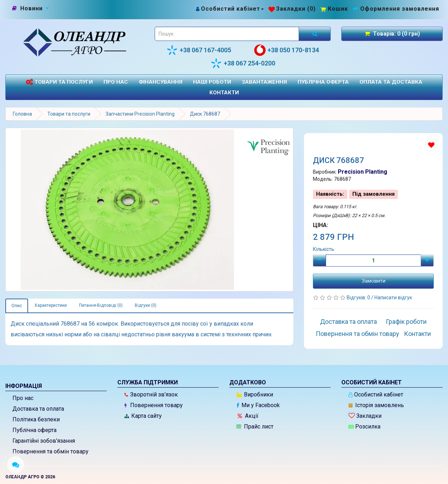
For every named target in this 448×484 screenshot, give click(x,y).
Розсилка (364, 427)
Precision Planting (362, 172)
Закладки (365, 416)
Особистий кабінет (376, 394)
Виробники (255, 394)
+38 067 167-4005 (199, 50)
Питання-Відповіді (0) (101, 305)
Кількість (324, 249)
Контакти (224, 93)
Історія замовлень (376, 405)
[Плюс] (427, 261)
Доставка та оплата (348, 322)
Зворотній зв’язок (151, 394)
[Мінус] (319, 261)
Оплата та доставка (391, 82)
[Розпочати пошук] (315, 34)
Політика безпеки (36, 419)
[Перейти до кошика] (334, 9)
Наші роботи (212, 82)
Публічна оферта (323, 82)
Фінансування (161, 82)
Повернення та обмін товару (358, 334)
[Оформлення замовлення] (396, 9)
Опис (17, 306)
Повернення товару (154, 405)
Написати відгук (393, 298)
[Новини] (31, 9)
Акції (248, 416)
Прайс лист (255, 427)
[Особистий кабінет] (230, 9)
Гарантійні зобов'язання (44, 441)
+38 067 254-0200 (243, 63)
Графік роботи (406, 322)
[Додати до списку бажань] (431, 145)
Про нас (116, 82)
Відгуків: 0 (359, 298)
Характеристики (51, 305)
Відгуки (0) (146, 305)
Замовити (374, 281)
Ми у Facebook (258, 405)
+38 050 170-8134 (287, 50)
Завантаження (264, 82)
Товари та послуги (59, 82)
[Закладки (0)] (292, 9)
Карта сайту (143, 416)
